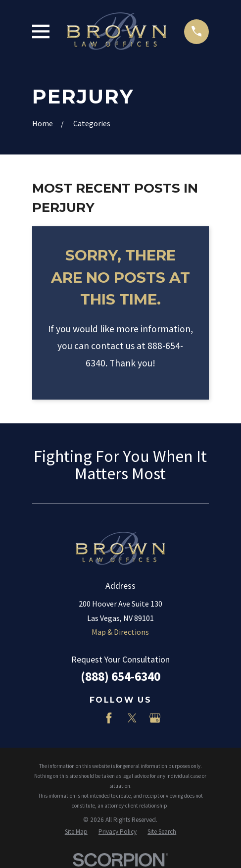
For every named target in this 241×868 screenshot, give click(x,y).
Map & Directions (120, 632)
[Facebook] (109, 718)
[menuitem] (76, 832)
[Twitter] (132, 718)
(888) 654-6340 (120, 676)
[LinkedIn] (86, 718)
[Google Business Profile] (155, 718)
